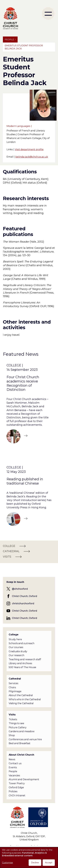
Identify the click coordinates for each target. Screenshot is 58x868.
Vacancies (14, 775)
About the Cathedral (21, 695)
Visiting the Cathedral (21, 703)
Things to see (16, 723)
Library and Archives (20, 663)
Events (13, 767)
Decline (35, 863)
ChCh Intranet (17, 795)
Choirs (12, 687)
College (14, 635)
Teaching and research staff (25, 659)
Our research (16, 655)
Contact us (15, 763)
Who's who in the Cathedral (25, 699)
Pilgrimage (15, 691)
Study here (15, 639)
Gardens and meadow (22, 731)
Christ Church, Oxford (24, 596)
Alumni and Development (24, 779)
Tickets (13, 719)
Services (13, 683)
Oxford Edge (16, 787)
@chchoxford (20, 589)
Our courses (16, 647)
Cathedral (15, 679)
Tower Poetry (17, 783)
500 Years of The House (22, 667)
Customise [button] (7, 863)
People (9, 40)
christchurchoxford (23, 603)
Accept (49, 863)
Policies (13, 791)
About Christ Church (21, 755)
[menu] (48, 14)
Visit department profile (29, 149)
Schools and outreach (22, 643)
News (12, 759)
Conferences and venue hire (25, 739)
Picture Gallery (18, 727)
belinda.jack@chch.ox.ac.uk (32, 157)
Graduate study (18, 651)
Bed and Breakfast (20, 743)
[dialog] (29, 858)
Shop (12, 735)
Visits (12, 715)
